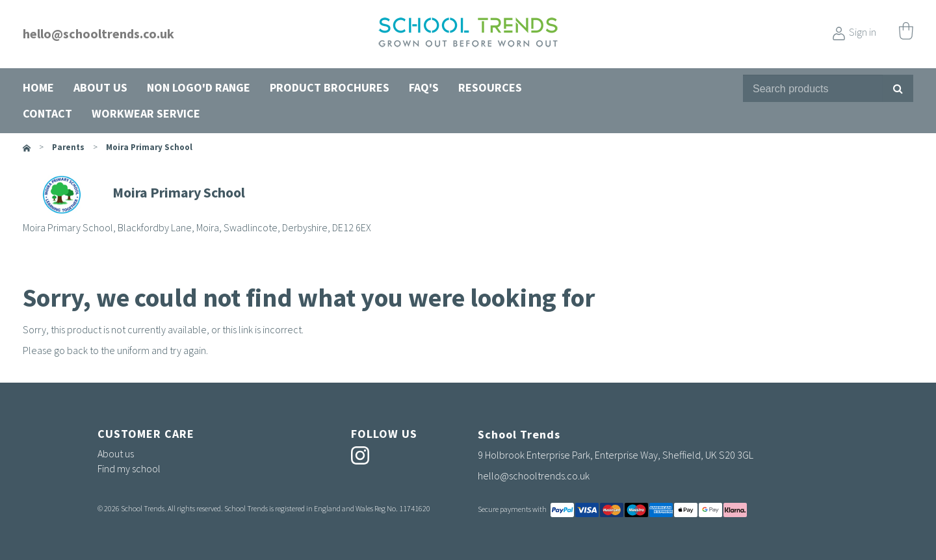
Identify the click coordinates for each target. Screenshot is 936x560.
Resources (490, 87)
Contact (47, 113)
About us (100, 87)
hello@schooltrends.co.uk (98, 33)
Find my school (129, 468)
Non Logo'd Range (199, 87)
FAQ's (424, 87)
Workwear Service (146, 113)
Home (38, 87)
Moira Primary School (149, 147)
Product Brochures (330, 87)
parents (68, 147)
